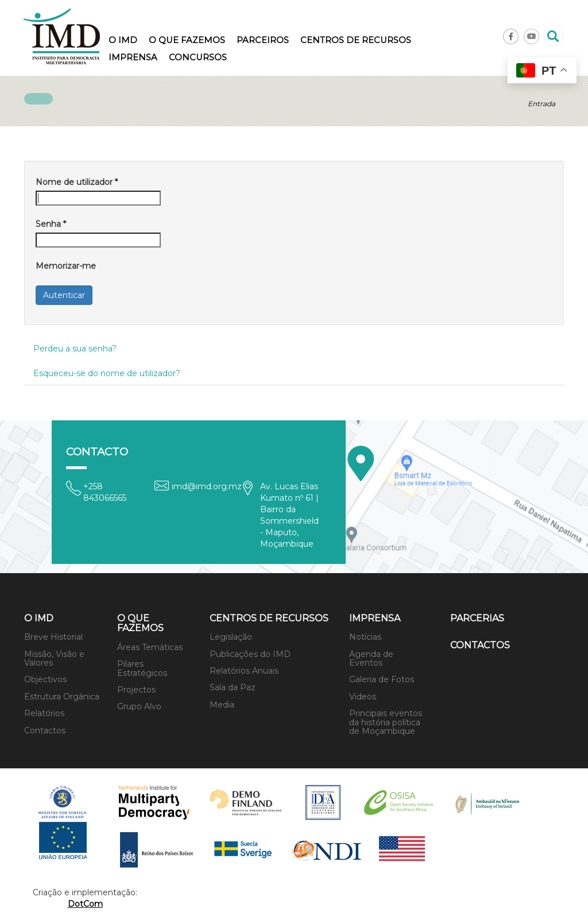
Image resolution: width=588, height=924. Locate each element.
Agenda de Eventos (371, 658)
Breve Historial (53, 637)
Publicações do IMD (250, 654)
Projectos (136, 690)
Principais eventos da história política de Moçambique (386, 722)
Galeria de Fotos (382, 679)
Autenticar (64, 295)
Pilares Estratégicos (142, 668)
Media (222, 705)
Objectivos (45, 679)
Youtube (531, 36)
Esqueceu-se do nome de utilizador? (107, 373)
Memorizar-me (66, 266)
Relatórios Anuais (244, 671)
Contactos (45, 730)
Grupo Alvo (139, 706)
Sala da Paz (233, 687)
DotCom (85, 904)
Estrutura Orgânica (62, 697)
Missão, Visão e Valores (54, 658)
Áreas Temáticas (150, 647)
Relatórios (44, 713)
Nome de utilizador (77, 182)
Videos (363, 697)
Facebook (511, 36)
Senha (51, 224)
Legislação (231, 637)
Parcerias (477, 618)
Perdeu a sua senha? (75, 349)
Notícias (365, 637)
